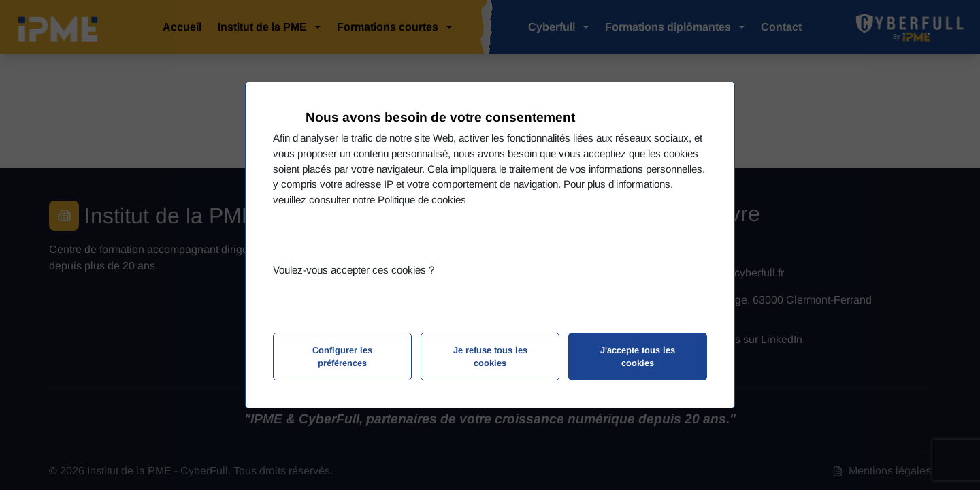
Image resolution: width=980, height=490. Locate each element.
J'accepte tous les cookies (638, 357)
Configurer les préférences (342, 357)
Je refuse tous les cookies (490, 357)
